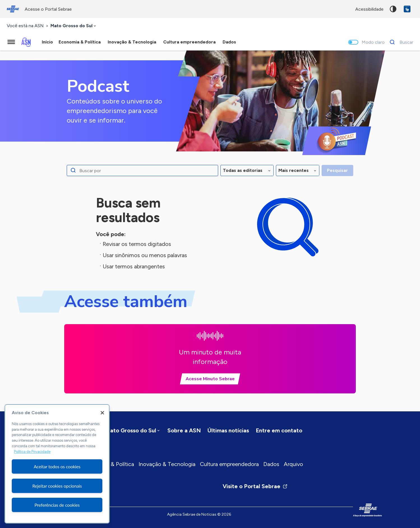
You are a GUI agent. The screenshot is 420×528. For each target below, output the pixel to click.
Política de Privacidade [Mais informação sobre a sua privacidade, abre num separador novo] (32, 452)
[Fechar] (102, 413)
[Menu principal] (11, 42)
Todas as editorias (243, 170)
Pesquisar (337, 170)
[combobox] (74, 26)
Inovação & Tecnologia (167, 464)
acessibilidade (369, 9)
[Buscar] (400, 42)
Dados (271, 464)
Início (47, 42)
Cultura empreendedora (229, 464)
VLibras (407, 9)
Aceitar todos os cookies (57, 466)
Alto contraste (393, 9)
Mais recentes (294, 170)
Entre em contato (279, 430)
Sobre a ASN (184, 430)
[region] (57, 464)
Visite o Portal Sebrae (255, 486)
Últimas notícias (228, 430)
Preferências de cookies (57, 505)
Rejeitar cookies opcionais (57, 486)
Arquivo (293, 464)
